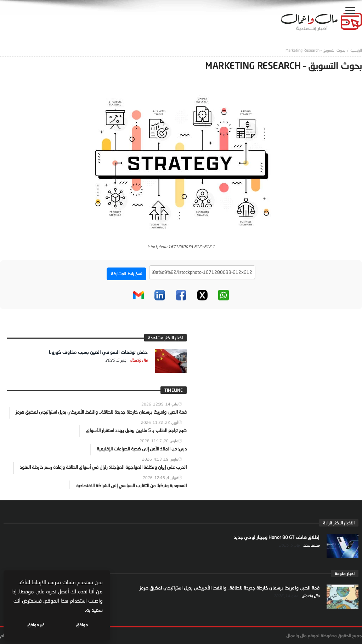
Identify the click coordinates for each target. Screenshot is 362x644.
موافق (82, 625)
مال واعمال (138, 360)
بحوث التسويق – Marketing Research (315, 50)
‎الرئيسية (356, 50)
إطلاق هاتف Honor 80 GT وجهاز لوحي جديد (277, 537)
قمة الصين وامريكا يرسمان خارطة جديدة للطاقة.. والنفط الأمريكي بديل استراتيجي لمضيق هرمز (230, 588)
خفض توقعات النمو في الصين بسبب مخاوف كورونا (98, 352)
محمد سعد (311, 545)
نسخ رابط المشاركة (126, 274)
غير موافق (36, 625)
